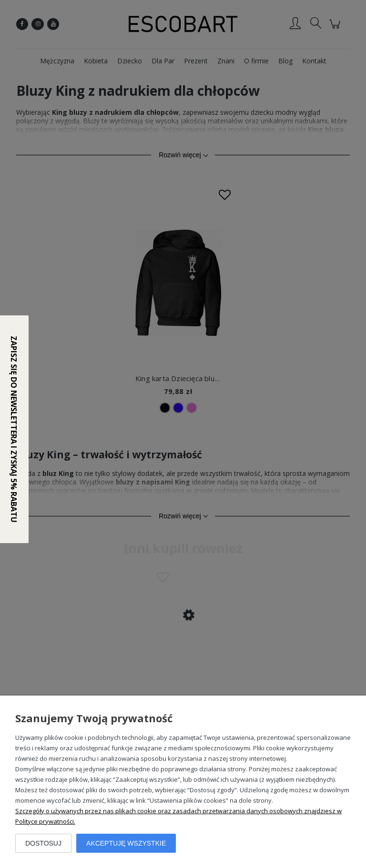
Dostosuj (43, 843)
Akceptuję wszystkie (126, 843)
